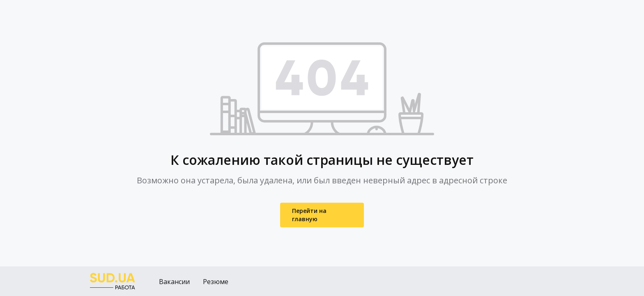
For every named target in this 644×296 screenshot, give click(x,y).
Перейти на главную (309, 215)
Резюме (216, 282)
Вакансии (174, 282)
